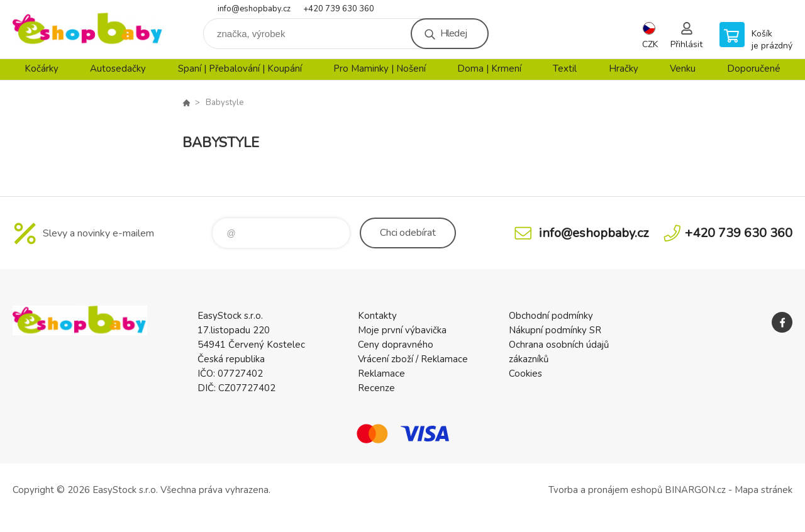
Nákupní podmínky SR (555, 330)
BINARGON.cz (695, 490)
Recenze (376, 388)
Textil (565, 69)
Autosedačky (118, 69)
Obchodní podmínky (551, 316)
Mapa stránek (763, 490)
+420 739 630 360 (339, 9)
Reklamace (381, 374)
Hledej (453, 33)
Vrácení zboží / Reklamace (413, 359)
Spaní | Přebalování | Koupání (240, 69)
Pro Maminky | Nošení (380, 69)
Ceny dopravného (396, 345)
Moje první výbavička (402, 330)
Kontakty (377, 316)
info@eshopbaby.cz (254, 9)
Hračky (624, 69)
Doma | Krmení (489, 69)
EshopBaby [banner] (88, 29)
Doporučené (754, 69)
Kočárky (42, 69)
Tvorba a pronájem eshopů (605, 490)
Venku (683, 69)
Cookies (525, 374)
